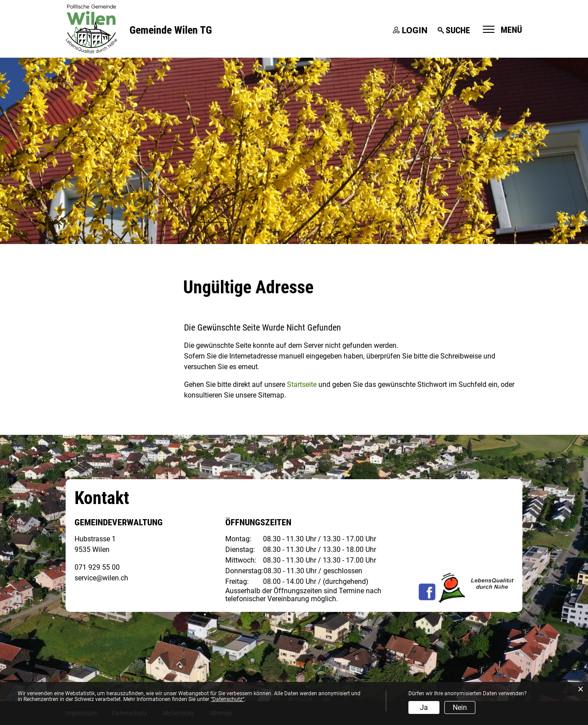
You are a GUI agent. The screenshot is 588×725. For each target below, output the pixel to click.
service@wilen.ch (101, 578)
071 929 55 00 (97, 567)
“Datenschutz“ (227, 699)
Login (415, 30)
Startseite (302, 384)
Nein (460, 707)
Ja (424, 707)
